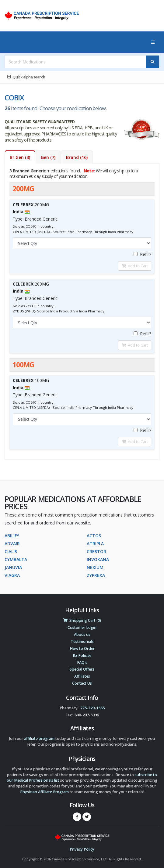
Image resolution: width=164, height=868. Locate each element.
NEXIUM (95, 567)
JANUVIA (13, 567)
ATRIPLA (95, 544)
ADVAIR (12, 544)
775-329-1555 (92, 708)
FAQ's (82, 663)
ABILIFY (12, 536)
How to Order (82, 648)
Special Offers (82, 669)
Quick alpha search (26, 77)
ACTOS (94, 536)
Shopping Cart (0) (82, 620)
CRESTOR (96, 551)
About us (82, 634)
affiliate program (39, 738)
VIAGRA (12, 575)
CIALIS (11, 551)
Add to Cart (135, 266)
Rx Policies (82, 656)
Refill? (142, 254)
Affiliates (82, 676)
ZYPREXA (96, 575)
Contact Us (82, 683)
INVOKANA (98, 559)
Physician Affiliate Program (44, 792)
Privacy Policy (82, 849)
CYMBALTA (16, 559)
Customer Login (82, 627)
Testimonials (82, 641)
